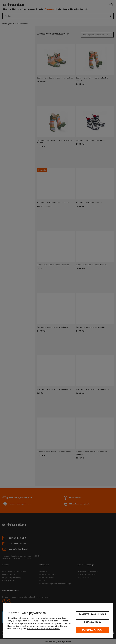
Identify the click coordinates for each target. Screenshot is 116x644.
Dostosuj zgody (93, 622)
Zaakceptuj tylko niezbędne (93, 614)
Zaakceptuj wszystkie (93, 630)
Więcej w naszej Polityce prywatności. (43, 629)
